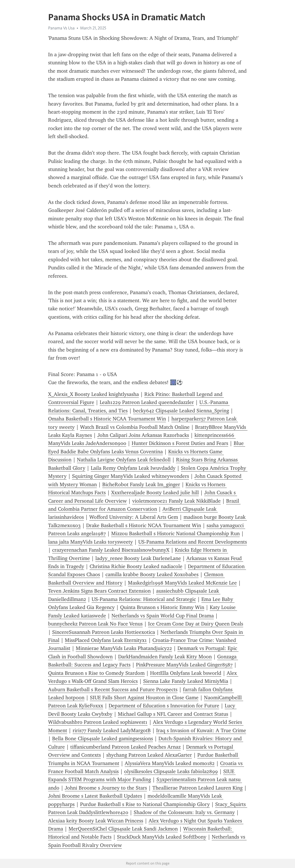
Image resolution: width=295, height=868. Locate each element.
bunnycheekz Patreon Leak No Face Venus (95, 624)
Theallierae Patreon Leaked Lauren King (197, 788)
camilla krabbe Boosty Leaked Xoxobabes (152, 574)
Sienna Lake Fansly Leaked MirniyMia (186, 681)
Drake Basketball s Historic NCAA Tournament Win (144, 525)
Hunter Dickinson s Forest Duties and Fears (180, 443)
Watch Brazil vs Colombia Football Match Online (135, 427)
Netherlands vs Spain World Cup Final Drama (163, 616)
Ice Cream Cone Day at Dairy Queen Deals (196, 624)
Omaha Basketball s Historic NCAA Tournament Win (107, 419)
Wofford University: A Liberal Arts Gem (134, 517)
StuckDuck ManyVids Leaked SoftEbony (162, 837)
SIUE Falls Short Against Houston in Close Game (144, 698)
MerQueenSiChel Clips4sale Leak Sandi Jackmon (123, 829)
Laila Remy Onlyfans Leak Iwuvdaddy (133, 468)
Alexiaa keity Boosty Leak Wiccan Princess (96, 821)
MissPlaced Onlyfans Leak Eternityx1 (106, 640)
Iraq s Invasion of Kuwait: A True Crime (201, 730)
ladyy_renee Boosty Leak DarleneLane (138, 558)
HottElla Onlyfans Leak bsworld (186, 673)
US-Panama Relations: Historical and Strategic (144, 599)
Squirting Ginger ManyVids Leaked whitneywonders (131, 476)
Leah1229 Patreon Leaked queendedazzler (147, 402)
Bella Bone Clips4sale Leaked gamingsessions (103, 739)
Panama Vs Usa (61, 28)
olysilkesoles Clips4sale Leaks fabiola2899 (171, 771)
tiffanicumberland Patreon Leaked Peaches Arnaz (125, 747)
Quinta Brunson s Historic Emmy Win (162, 607)
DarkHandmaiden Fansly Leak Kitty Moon (165, 657)
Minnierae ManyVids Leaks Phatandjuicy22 (124, 648)
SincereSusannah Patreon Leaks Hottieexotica (104, 632)
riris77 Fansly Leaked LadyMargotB (112, 730)
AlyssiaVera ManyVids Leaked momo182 (170, 763)
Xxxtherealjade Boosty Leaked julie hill (155, 493)
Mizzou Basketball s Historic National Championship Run (175, 533)
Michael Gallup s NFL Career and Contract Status (173, 714)
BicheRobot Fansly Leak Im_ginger (141, 484)
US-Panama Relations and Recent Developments (193, 542)
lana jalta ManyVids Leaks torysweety (90, 542)
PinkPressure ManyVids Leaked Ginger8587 (184, 665)
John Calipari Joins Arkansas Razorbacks (143, 435)
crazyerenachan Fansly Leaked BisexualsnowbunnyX (111, 550)
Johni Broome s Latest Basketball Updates (95, 796)
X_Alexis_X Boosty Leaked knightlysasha (93, 394)
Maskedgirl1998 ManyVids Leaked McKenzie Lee (182, 583)
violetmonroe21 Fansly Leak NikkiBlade (176, 501)
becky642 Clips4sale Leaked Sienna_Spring (181, 411)
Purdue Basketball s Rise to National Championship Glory (145, 804)
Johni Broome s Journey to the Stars (106, 788)
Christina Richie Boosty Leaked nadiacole (136, 566)
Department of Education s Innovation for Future (164, 706)
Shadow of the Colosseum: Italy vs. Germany (184, 812)
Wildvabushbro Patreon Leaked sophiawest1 (98, 722)
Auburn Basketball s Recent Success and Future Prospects (113, 689)
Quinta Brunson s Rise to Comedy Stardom (96, 673)
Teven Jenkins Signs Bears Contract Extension (99, 591)
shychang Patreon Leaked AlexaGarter (149, 755)
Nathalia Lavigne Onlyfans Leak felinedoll (124, 460)
